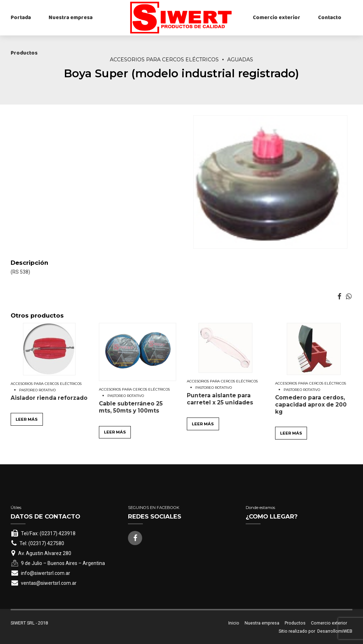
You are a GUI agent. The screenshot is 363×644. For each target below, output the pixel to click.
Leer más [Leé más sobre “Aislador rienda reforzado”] (27, 419)
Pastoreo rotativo (37, 390)
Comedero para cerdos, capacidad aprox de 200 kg (311, 405)
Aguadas (240, 60)
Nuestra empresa (71, 18)
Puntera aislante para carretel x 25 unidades (220, 399)
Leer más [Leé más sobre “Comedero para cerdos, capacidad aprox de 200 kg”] (291, 433)
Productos (24, 53)
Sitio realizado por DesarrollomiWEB (315, 631)
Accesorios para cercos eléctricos (164, 60)
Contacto (330, 18)
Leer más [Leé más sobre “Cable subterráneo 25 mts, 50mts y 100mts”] (115, 432)
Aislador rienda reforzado (49, 398)
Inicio (234, 623)
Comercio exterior (277, 18)
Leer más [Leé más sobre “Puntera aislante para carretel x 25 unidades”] (203, 424)
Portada (21, 18)
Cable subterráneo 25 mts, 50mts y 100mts (131, 407)
